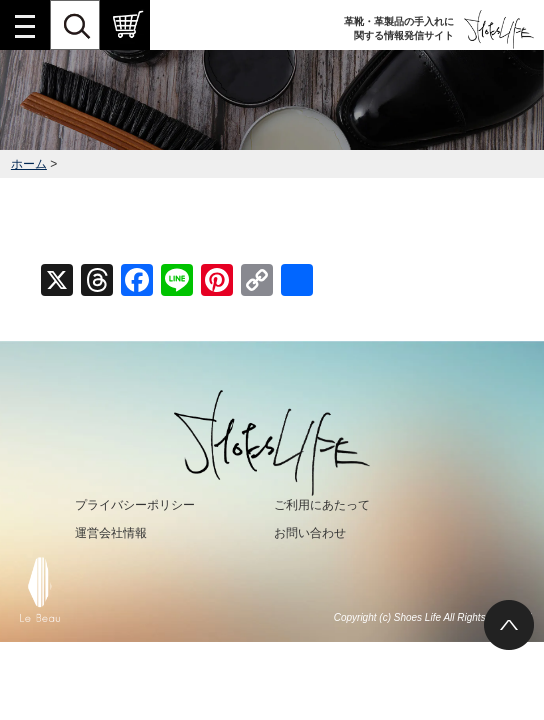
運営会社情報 (111, 533)
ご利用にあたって (322, 505)
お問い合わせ (310, 533)
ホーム (29, 164)
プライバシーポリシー (135, 505)
